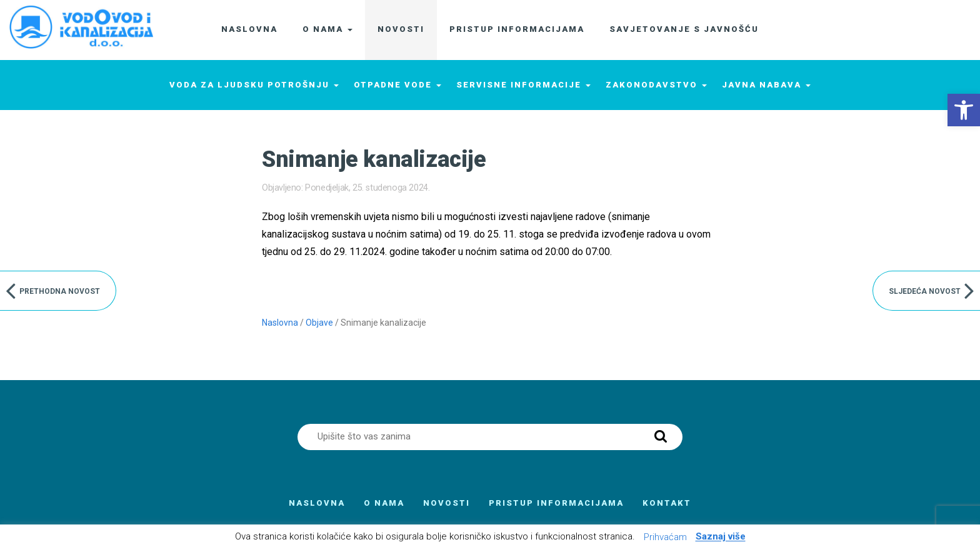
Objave (319, 323)
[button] (964, 110)
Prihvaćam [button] (665, 537)
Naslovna (280, 323)
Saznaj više (721, 537)
